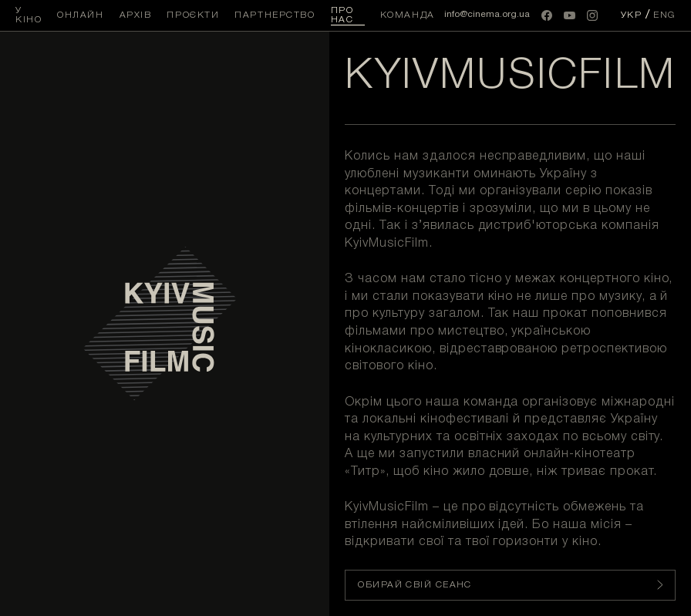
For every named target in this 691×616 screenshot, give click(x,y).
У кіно (29, 15)
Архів (136, 15)
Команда (408, 15)
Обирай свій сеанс (511, 585)
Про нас (342, 15)
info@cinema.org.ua (487, 15)
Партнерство (275, 15)
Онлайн (80, 15)
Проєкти (193, 15)
